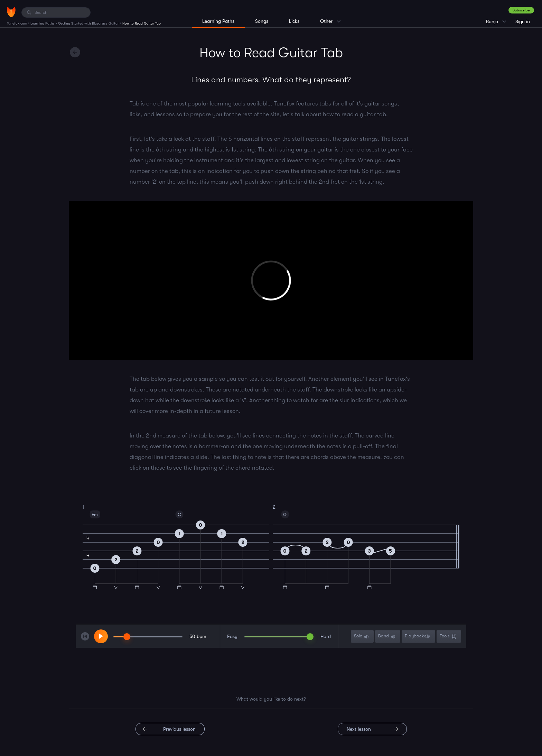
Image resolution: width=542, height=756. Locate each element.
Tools (448, 637)
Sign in (523, 21)
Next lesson (359, 729)
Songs (262, 21)
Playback (418, 637)
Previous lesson (179, 729)
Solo (362, 637)
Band (387, 637)
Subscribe (521, 10)
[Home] (11, 12)
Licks (294, 21)
